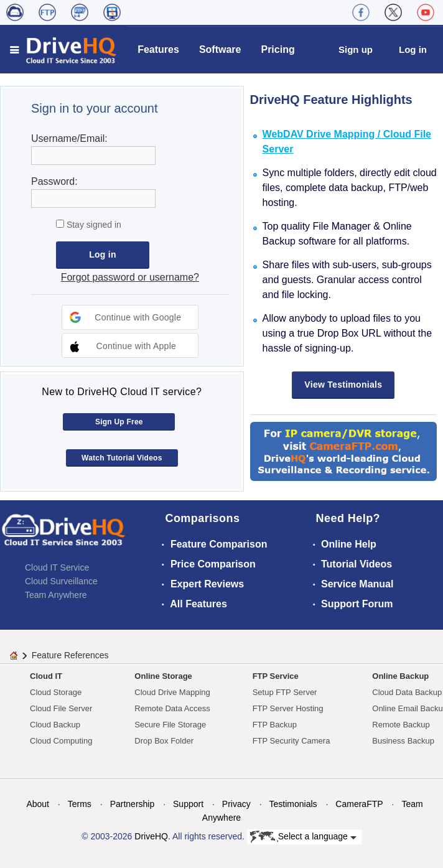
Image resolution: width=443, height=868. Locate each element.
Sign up (356, 49)
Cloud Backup (55, 725)
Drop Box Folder (164, 741)
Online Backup (400, 676)
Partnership (133, 804)
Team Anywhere (56, 595)
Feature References (70, 655)
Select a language (303, 837)
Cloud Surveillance (61, 581)
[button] (130, 317)
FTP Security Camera (291, 741)
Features (158, 49)
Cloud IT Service (57, 567)
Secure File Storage (170, 725)
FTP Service (276, 676)
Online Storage (163, 676)
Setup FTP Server (285, 692)
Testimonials (293, 804)
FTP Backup (275, 725)
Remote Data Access (172, 708)
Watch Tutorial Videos (122, 458)
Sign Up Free (119, 422)
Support (188, 804)
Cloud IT (46, 676)
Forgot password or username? (130, 277)
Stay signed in (93, 225)
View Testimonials (343, 385)
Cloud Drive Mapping (172, 692)
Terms (80, 804)
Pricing (277, 49)
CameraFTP (359, 804)
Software (220, 49)
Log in (413, 49)
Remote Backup (401, 725)
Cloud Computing (61, 741)
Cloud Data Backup (407, 692)
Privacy (236, 804)
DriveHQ (151, 836)
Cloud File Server (61, 708)
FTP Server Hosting (288, 708)
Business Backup (403, 741)
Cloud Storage (56, 692)
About (38, 804)
